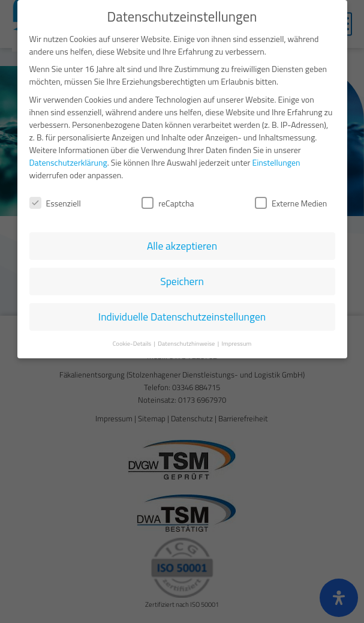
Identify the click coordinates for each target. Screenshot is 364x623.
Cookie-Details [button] (133, 336)
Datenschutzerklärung (68, 155)
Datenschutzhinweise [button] (187, 336)
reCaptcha (168, 196)
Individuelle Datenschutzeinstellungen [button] (182, 309)
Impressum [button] (236, 336)
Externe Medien (291, 196)
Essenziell (55, 196)
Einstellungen (276, 155)
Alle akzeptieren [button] (182, 239)
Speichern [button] (182, 274)
